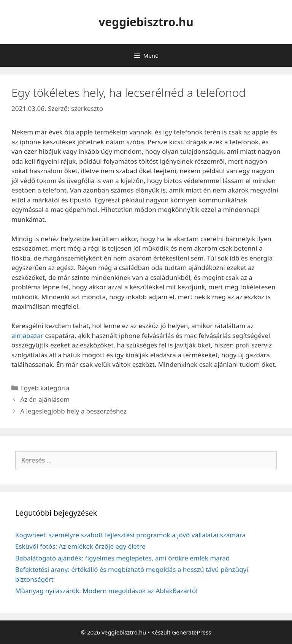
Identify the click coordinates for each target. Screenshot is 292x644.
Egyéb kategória (45, 388)
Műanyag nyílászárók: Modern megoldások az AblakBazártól (106, 591)
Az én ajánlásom (45, 399)
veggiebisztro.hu (146, 22)
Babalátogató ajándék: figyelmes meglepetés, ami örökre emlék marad (122, 558)
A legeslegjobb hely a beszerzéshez (73, 411)
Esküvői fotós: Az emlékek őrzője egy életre (80, 546)
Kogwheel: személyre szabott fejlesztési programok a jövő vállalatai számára (130, 535)
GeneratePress (191, 632)
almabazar (27, 335)
